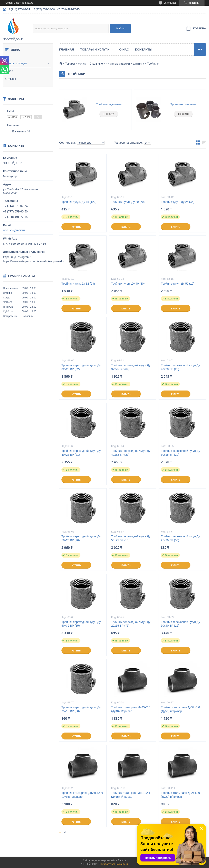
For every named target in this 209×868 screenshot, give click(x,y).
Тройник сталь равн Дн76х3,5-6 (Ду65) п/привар (82, 795)
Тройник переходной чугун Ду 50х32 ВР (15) (81, 624)
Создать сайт (13, 3)
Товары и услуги (16, 63)
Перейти (109, 114)
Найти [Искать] (120, 28)
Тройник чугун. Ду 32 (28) (78, 284)
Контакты (144, 49)
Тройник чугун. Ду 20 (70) (128, 202)
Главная (67, 49)
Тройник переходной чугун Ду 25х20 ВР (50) (180, 538)
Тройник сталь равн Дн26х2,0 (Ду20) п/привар (180, 795)
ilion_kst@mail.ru (14, 230)
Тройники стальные (183, 104)
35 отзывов (170, 3)
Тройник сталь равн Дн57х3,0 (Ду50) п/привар (180, 709)
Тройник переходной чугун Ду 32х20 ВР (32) (81, 367)
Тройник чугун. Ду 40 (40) (128, 284)
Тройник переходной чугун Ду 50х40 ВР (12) (180, 624)
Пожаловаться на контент (113, 864)
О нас (9, 71)
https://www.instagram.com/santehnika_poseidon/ (34, 261)
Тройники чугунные (109, 104)
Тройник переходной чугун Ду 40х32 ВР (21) (131, 453)
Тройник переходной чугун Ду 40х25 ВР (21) (81, 453)
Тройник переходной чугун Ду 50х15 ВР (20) (180, 453)
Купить (76, 227)
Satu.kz (122, 860)
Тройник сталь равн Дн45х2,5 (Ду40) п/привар (131, 709)
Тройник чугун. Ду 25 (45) (178, 202)
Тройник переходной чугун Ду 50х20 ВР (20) (81, 538)
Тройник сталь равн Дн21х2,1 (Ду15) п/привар (131, 795)
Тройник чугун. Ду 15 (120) (79, 202)
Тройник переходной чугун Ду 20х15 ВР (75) (131, 624)
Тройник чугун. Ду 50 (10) (178, 284)
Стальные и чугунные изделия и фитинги (117, 64)
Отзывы (11, 79)
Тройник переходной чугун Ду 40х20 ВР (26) (180, 367)
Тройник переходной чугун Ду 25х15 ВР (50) (81, 709)
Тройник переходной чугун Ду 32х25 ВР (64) (131, 367)
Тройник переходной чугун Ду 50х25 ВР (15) (131, 538)
